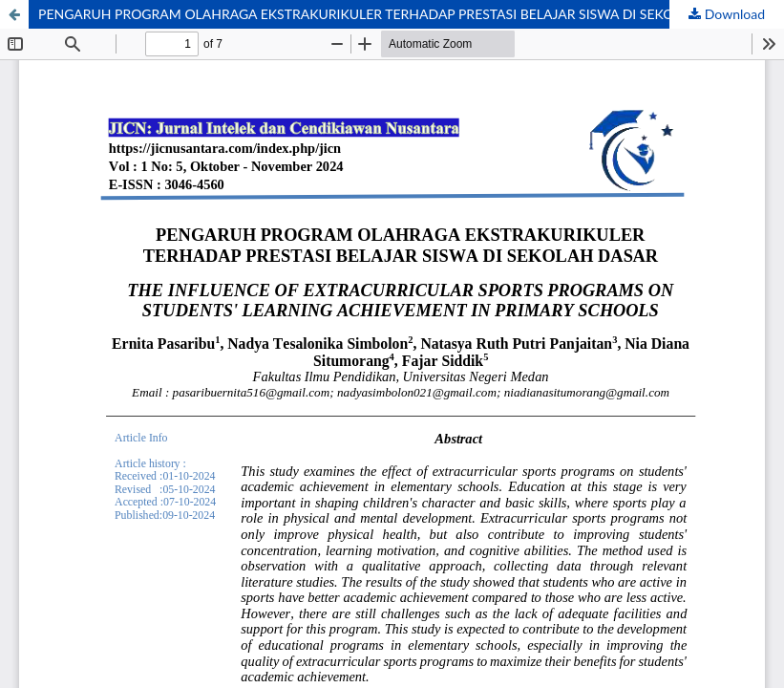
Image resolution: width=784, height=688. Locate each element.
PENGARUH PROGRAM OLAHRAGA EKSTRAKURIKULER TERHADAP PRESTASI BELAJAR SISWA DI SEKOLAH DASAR (392, 14)
